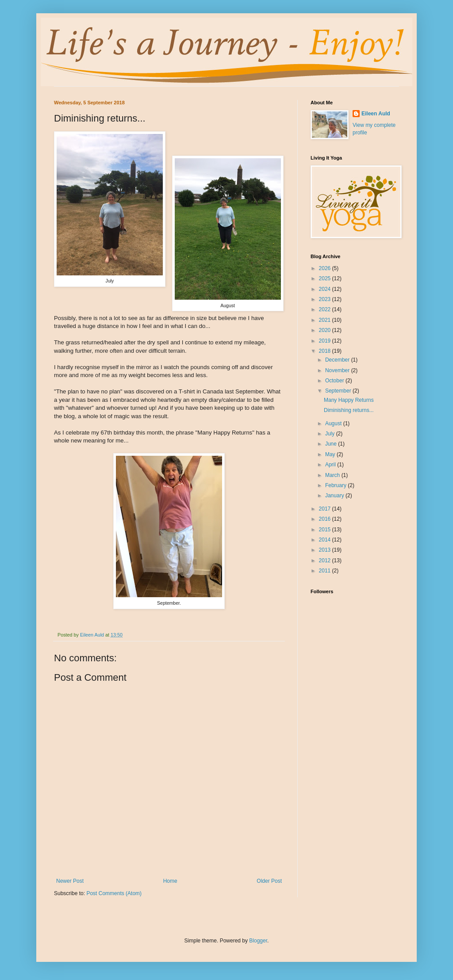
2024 (326, 289)
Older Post (269, 881)
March (333, 475)
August (334, 423)
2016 (326, 519)
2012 (326, 561)
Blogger (258, 941)
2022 (326, 309)
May (331, 454)
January (335, 496)
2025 (326, 278)
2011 (326, 571)
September (339, 391)
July (331, 434)
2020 (326, 330)
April (331, 465)
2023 (326, 299)
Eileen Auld (376, 114)
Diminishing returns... (349, 410)
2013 (326, 550)
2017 (326, 509)
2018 (326, 351)
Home (170, 881)
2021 (326, 320)
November (338, 370)
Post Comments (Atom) (114, 893)
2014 (326, 540)
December (338, 360)
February (336, 485)
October (335, 381)
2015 (326, 530)
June (332, 444)
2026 (326, 268)
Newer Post (70, 881)
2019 (326, 341)
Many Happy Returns (349, 400)
